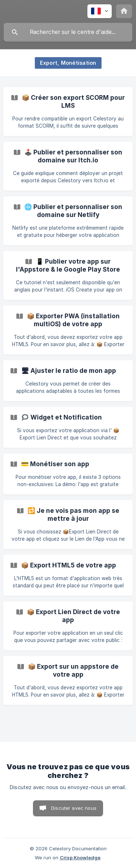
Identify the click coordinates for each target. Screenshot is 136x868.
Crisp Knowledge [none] (80, 858)
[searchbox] (68, 32)
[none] (100, 11)
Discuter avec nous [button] (74, 808)
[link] (68, 112)
